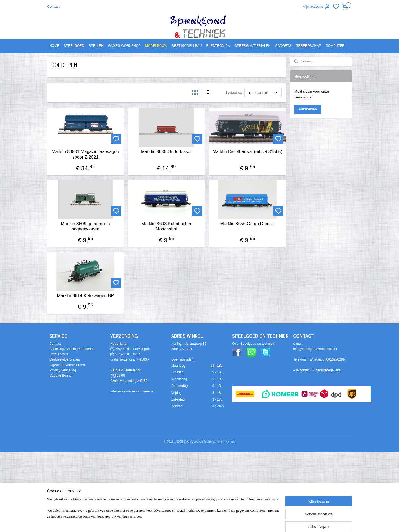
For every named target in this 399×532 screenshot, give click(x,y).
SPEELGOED (74, 46)
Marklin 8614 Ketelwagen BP (85, 296)
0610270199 (336, 359)
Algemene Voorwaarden (67, 365)
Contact (53, 7)
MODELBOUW (156, 46)
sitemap (223, 442)
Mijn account (317, 7)
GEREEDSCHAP (308, 46)
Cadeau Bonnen (61, 376)
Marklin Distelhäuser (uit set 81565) (247, 152)
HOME (54, 46)
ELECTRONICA (218, 46)
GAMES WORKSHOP (124, 46)
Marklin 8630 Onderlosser (166, 152)
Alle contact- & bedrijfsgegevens (317, 370)
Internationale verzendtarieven (133, 391)
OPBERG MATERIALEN (252, 46)
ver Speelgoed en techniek (254, 344)
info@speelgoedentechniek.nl (315, 349)
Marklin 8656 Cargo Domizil (247, 224)
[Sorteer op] (263, 93)
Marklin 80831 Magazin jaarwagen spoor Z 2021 (85, 154)
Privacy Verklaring (63, 370)
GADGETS (283, 46)
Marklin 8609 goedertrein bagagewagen (85, 226)
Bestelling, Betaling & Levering (72, 349)
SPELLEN (96, 46)
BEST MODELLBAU (187, 46)
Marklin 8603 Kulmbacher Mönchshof (166, 226)
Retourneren (59, 354)
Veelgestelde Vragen (65, 359)
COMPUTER (335, 46)
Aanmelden (308, 109)
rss (233, 442)
